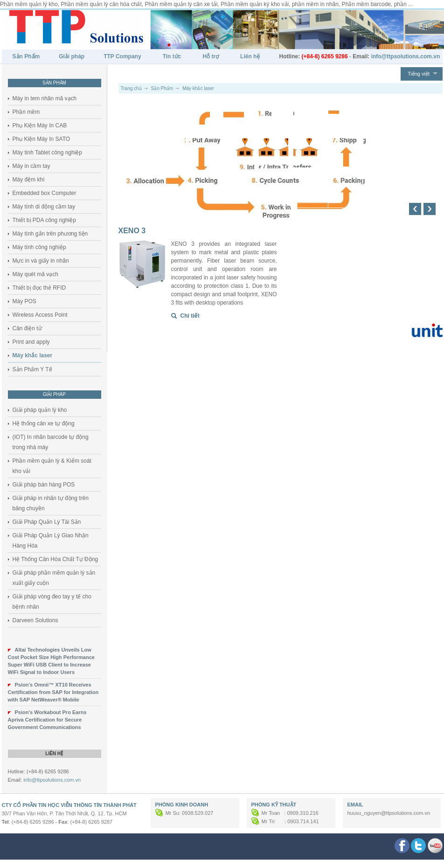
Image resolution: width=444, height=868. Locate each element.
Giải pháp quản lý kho (40, 410)
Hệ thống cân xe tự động (44, 424)
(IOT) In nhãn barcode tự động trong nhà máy (51, 442)
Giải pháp (72, 56)
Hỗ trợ (211, 56)
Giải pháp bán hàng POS (44, 485)
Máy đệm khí (29, 180)
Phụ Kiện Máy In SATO (42, 139)
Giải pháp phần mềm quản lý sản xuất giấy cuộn (54, 578)
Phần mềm (26, 112)
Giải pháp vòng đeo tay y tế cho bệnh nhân (52, 602)
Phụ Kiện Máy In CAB (40, 125)
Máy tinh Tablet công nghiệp (48, 153)
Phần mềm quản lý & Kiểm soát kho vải (52, 466)
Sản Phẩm (26, 56)
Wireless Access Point (40, 315)
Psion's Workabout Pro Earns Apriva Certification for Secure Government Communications (47, 720)
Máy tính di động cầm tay (44, 207)
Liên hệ (250, 56)
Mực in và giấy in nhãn (41, 261)
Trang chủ (131, 88)
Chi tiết (190, 316)
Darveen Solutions (35, 620)
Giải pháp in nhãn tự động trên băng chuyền (51, 503)
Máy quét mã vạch (35, 274)
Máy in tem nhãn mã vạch (45, 98)
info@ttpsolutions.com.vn (52, 780)
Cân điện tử (27, 328)
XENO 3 (132, 231)
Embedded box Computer (45, 193)
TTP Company (122, 56)
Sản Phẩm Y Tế (32, 369)
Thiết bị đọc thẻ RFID (39, 288)
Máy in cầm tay (31, 166)
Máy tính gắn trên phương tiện (50, 234)
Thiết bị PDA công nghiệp (44, 220)
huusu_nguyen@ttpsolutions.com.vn (389, 813)
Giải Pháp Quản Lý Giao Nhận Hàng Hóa (51, 541)
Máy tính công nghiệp (39, 247)
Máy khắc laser (33, 355)
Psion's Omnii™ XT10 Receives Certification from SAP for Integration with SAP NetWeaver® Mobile (53, 692)
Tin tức (172, 56)
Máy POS (24, 301)
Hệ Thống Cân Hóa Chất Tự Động (55, 559)
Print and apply (31, 342)
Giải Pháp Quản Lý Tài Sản (47, 522)
